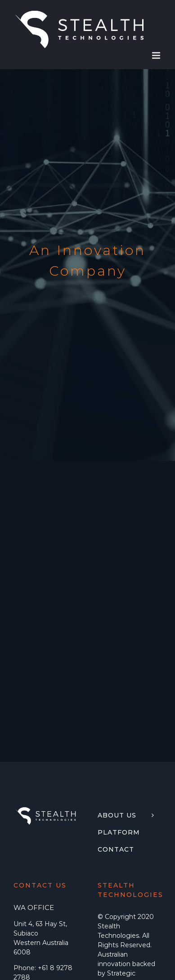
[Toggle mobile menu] (157, 55)
